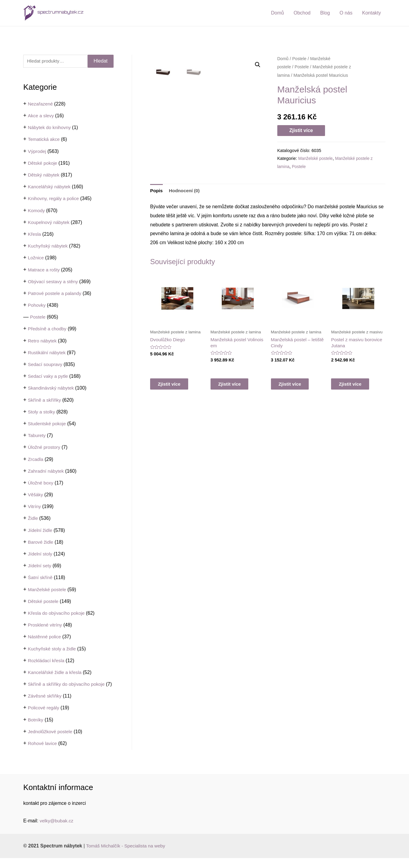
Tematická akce (44, 140)
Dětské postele (44, 602)
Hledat (101, 61)
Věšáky (36, 495)
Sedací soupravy (46, 365)
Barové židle (41, 542)
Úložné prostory (45, 447)
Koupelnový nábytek (50, 223)
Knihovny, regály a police (55, 199)
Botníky (36, 730)
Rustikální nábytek (48, 353)
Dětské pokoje (43, 163)
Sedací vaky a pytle (49, 376)
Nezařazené (41, 104)
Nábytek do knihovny (50, 128)
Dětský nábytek (44, 175)
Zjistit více (301, 130)
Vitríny (35, 507)
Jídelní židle (41, 531)
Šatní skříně (41, 578)
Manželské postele (48, 590)
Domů (277, 13)
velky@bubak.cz (57, 831)
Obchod (302, 13)
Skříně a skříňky (45, 400)
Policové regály (44, 718)
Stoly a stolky (42, 412)
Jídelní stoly (40, 554)
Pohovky (37, 305)
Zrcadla (36, 460)
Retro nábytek (43, 341)
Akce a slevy (41, 116)
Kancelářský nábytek (50, 187)
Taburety (37, 436)
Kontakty (372, 13)
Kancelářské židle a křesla (56, 673)
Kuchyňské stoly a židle (53, 649)
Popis (157, 225)
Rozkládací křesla (47, 661)
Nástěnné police (45, 637)
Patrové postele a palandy (56, 294)
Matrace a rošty (44, 270)
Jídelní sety (40, 566)
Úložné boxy (41, 483)
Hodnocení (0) (186, 225)
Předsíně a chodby (48, 329)
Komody (37, 211)
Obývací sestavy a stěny (54, 282)
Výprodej (37, 152)
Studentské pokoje (48, 424)
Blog (325, 13)
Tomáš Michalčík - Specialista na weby (127, 856)
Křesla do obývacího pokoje (58, 613)
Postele (38, 317)
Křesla (35, 234)
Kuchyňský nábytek (49, 246)
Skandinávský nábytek (52, 388)
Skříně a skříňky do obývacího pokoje (68, 684)
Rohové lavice (43, 753)
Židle (33, 519)
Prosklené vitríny (46, 625)
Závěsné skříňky (45, 706)
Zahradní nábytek (47, 471)
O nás (346, 13)
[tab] (157, 225)
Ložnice (36, 258)
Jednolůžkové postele (51, 742)
